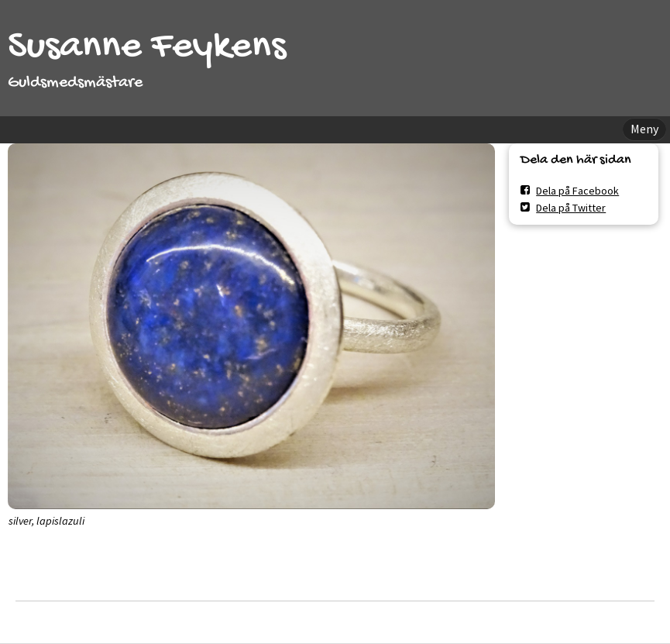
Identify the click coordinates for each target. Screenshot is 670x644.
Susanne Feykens (147, 48)
